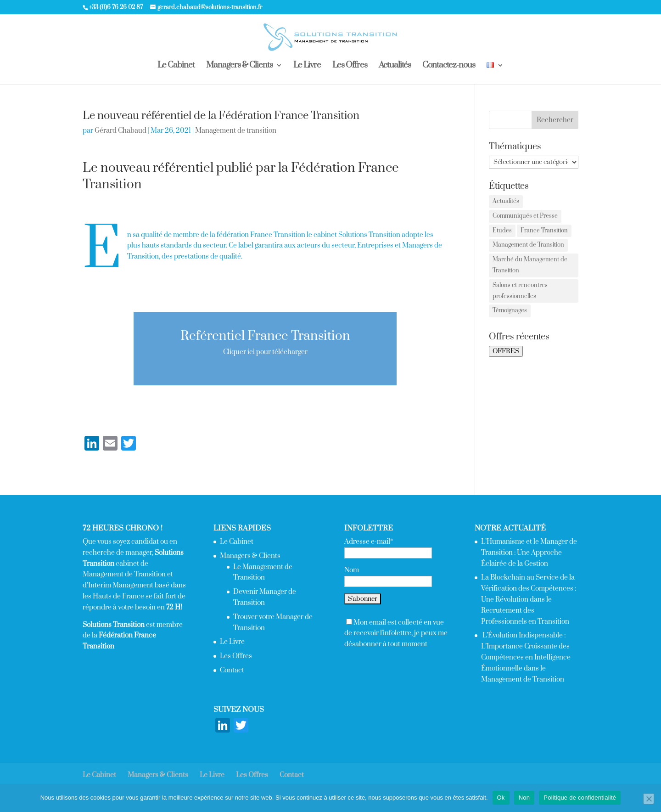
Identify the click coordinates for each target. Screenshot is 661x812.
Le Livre (307, 66)
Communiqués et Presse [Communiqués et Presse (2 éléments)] (525, 216)
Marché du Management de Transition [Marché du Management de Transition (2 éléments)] (530, 265)
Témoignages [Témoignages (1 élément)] (510, 310)
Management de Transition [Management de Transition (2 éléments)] (528, 245)
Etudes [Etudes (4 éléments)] (502, 231)
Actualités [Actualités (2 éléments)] (506, 201)
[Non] (649, 799)
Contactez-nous (449, 66)
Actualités (395, 66)
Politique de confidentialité (580, 798)
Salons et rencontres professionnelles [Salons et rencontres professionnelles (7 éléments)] (520, 291)
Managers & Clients (239, 66)
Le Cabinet (176, 66)
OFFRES (506, 351)
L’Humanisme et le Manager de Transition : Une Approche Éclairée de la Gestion (529, 553)
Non (524, 798)
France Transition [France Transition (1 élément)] (544, 231)
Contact (232, 670)
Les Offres (350, 66)
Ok (501, 798)
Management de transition (236, 131)
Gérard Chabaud (120, 131)
